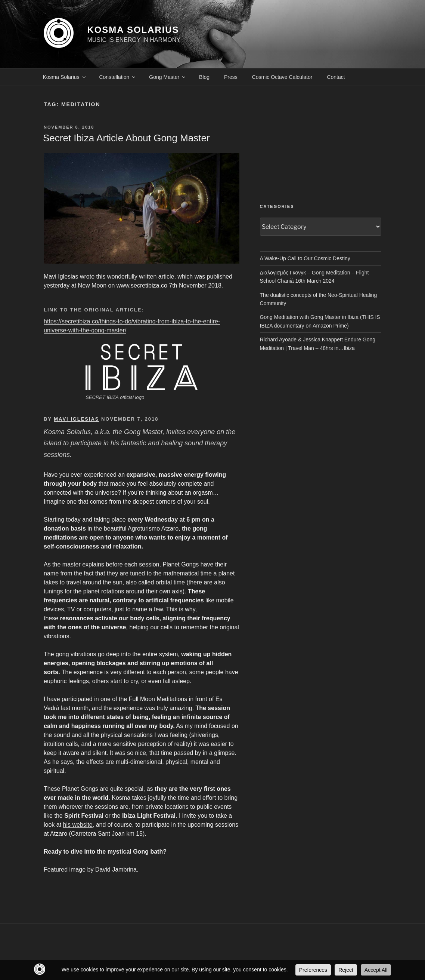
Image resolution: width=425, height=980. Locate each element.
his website (78, 825)
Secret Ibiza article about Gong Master (126, 138)
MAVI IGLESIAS (76, 419)
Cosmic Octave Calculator (282, 77)
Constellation (118, 77)
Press (231, 77)
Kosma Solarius (65, 77)
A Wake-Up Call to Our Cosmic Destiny (305, 258)
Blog (204, 77)
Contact (336, 77)
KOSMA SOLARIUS (133, 30)
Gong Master (168, 77)
